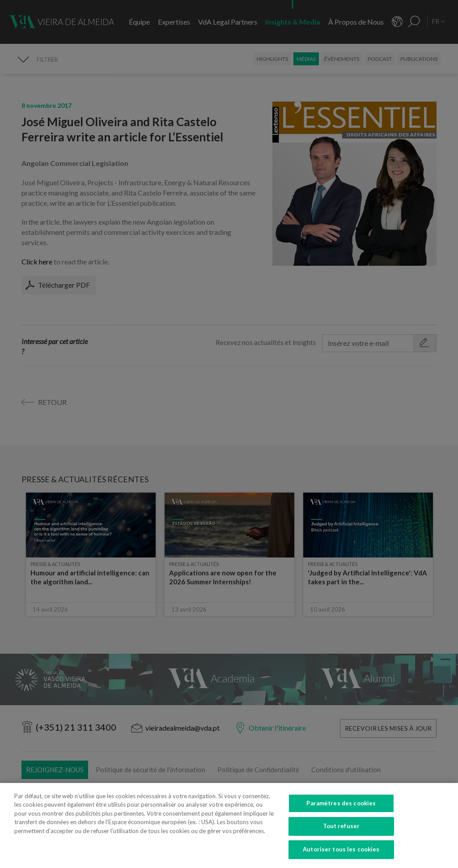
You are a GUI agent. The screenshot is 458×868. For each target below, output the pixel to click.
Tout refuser (341, 834)
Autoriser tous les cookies (341, 858)
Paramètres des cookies (341, 811)
